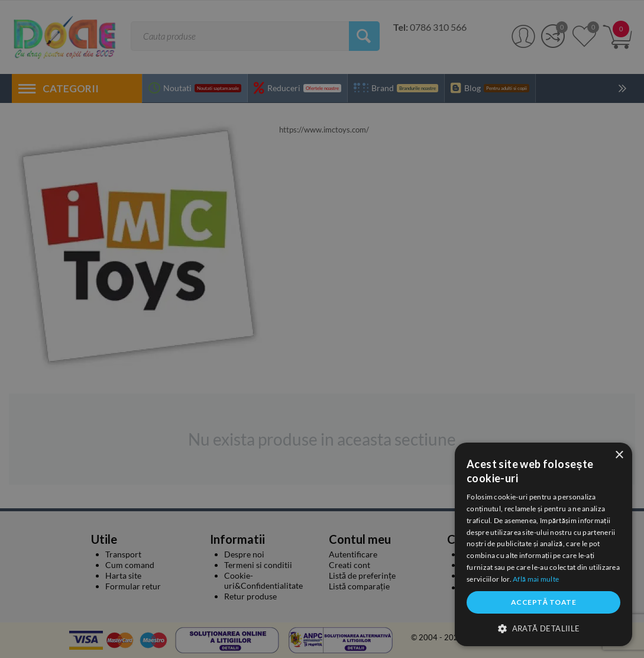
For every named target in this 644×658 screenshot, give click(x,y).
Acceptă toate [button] (543, 602)
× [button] (619, 455)
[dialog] (543, 544)
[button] (543, 628)
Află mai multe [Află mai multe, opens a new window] (536, 579)
